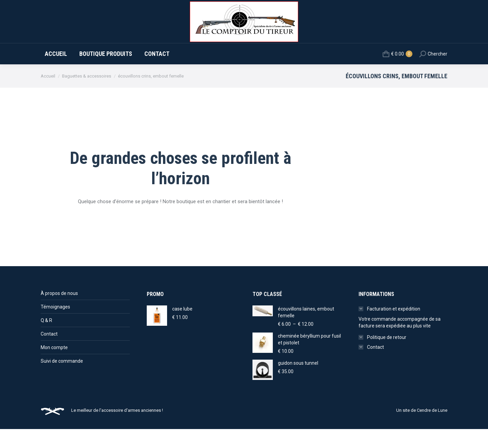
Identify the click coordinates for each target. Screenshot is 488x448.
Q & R (46, 339)
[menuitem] (56, 73)
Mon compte (54, 366)
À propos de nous (59, 312)
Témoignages (55, 326)
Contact (49, 353)
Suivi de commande (62, 380)
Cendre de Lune (432, 429)
